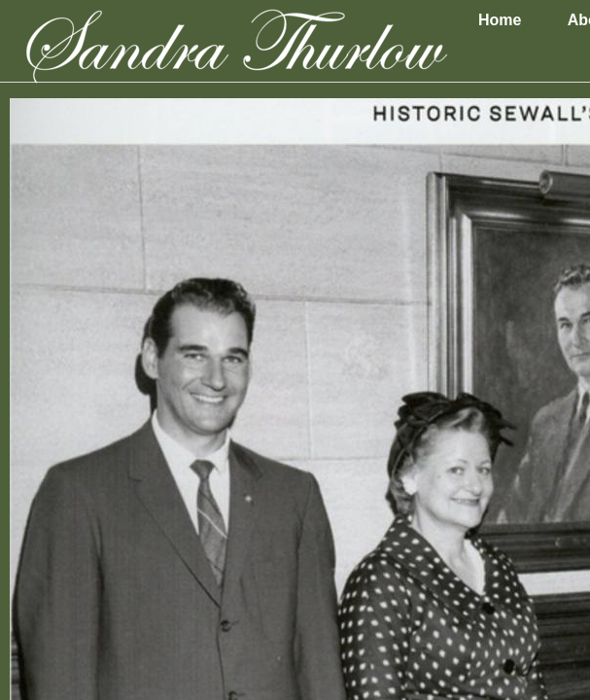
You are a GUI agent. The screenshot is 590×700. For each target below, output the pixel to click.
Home (500, 20)
